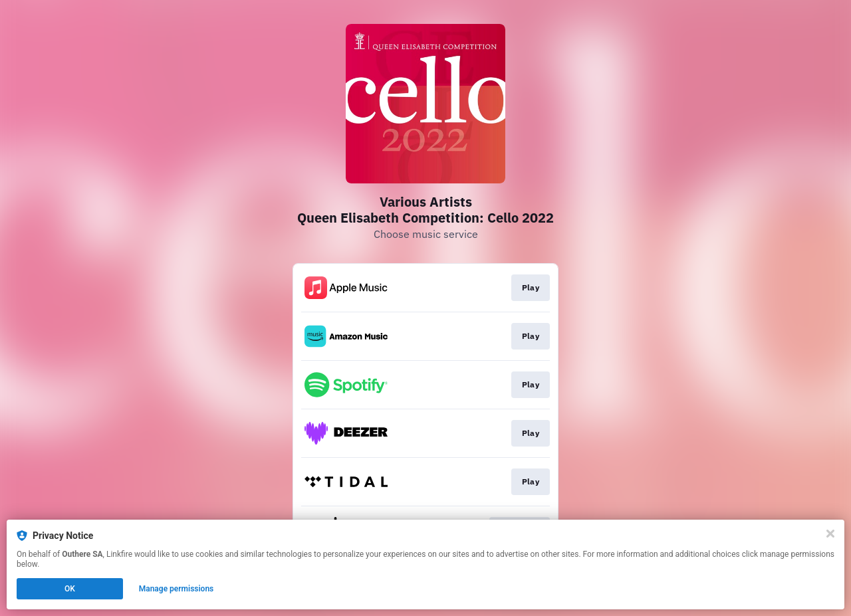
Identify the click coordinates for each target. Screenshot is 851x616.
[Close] (830, 534)
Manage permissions (177, 589)
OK (70, 589)
